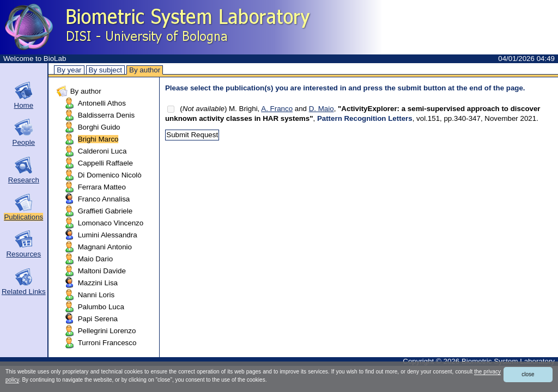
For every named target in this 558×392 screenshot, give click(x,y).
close (528, 374)
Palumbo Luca (101, 307)
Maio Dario (95, 259)
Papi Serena (98, 319)
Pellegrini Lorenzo (107, 331)
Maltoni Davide (102, 271)
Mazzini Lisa (98, 283)
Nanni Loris (96, 295)
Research (24, 180)
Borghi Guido (99, 127)
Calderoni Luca (102, 151)
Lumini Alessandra (108, 235)
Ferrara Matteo (102, 187)
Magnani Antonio (105, 247)
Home (24, 105)
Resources (23, 254)
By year (69, 70)
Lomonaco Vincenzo (111, 223)
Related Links (24, 292)
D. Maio (322, 109)
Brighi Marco (98, 139)
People (24, 142)
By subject (106, 70)
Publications (23, 217)
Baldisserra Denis (106, 115)
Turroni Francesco (107, 343)
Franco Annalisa (104, 199)
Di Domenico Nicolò (110, 175)
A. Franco (277, 109)
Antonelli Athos (102, 103)
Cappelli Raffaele (105, 163)
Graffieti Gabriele (105, 211)
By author (145, 70)
